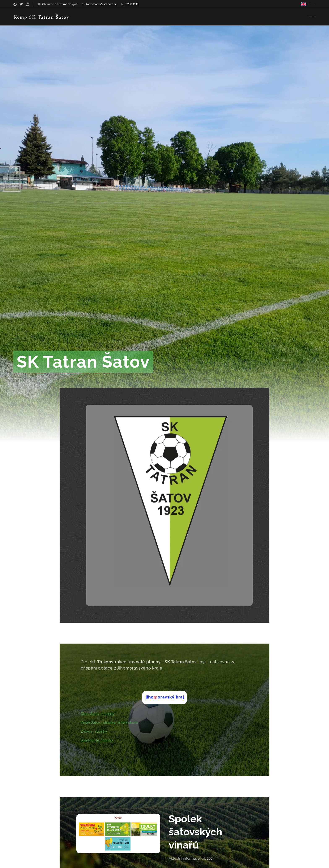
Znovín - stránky (94, 731)
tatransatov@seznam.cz (101, 4)
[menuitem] (315, 17)
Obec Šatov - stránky (98, 713)
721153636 (132, 4)
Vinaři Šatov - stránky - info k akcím (109, 722)
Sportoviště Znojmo (97, 740)
